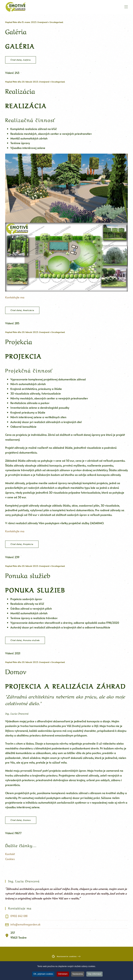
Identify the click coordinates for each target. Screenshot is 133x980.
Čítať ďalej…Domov (21, 820)
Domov (16, 671)
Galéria (16, 31)
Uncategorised (56, 22)
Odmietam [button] (63, 975)
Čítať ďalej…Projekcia (22, 544)
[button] (126, 7)
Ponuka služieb (28, 575)
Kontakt (10, 854)
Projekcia (19, 341)
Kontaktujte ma (15, 297)
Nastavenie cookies (64, 956)
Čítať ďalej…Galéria (21, 60)
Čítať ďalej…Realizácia (22, 310)
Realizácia (20, 90)
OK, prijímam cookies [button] (43, 975)
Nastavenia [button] (78, 975)
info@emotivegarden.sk (25, 924)
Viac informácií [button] (95, 975)
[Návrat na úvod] (16, 7)
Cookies (10, 859)
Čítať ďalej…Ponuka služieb (25, 640)
